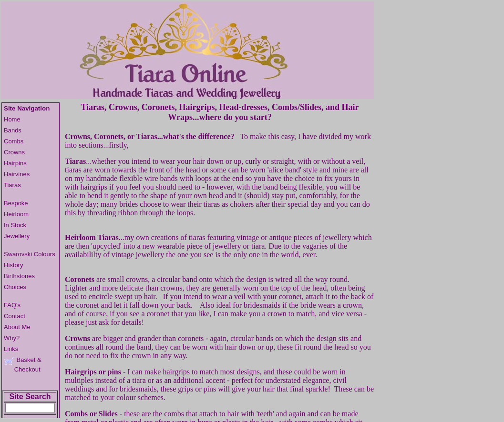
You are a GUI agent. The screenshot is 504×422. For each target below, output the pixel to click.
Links (11, 349)
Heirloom (16, 214)
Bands (13, 130)
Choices (15, 287)
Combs (14, 141)
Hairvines (17, 174)
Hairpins (15, 163)
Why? (12, 338)
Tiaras (12, 185)
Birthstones (19, 276)
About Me (17, 327)
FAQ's (12, 305)
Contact (15, 316)
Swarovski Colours (30, 254)
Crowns (14, 152)
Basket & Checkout (23, 365)
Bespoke (16, 203)
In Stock (15, 225)
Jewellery (17, 236)
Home (12, 119)
